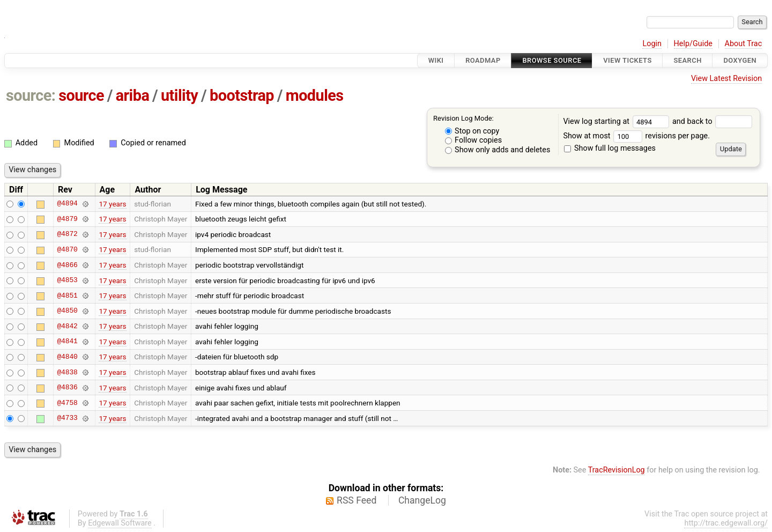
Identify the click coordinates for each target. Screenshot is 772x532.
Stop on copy (472, 131)
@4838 (67, 372)
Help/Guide (693, 44)
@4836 (67, 388)
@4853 (67, 280)
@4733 (67, 418)
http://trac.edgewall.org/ (726, 523)
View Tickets (627, 60)
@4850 (67, 311)
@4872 (67, 234)
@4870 (67, 249)
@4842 (67, 326)
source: (31, 95)
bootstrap (242, 95)
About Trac (744, 44)
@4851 (67, 295)
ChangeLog (422, 500)
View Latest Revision (726, 79)
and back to (712, 121)
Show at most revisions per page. (636, 136)
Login (652, 44)
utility (179, 95)
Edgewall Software (120, 523)
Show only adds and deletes (498, 150)
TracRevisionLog (617, 470)
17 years (112, 204)
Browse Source (552, 60)
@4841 (67, 342)
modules (315, 95)
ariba (133, 95)
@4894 (67, 204)
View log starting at (618, 121)
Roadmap (483, 60)
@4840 (67, 357)
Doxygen (740, 60)
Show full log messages (610, 148)
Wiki (436, 60)
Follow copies (474, 140)
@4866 (67, 265)
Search (687, 60)
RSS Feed (357, 500)
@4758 (67, 403)
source (81, 95)
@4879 (67, 219)
